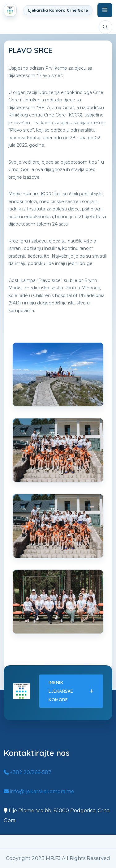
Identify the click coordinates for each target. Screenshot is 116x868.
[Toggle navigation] (105, 10)
